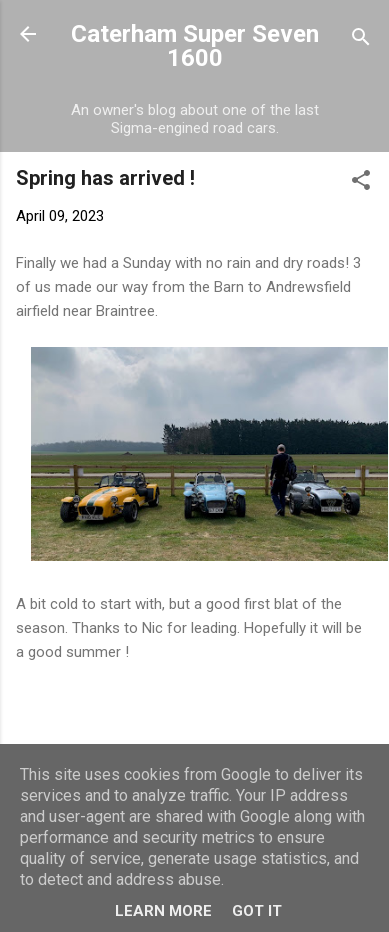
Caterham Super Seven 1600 (195, 46)
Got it (257, 911)
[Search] (361, 40)
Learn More (163, 911)
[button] (361, 183)
